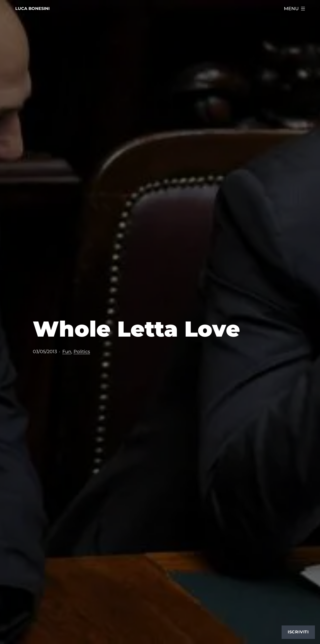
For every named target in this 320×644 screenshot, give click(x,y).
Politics (82, 351)
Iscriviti (298, 632)
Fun (67, 351)
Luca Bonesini (32, 9)
